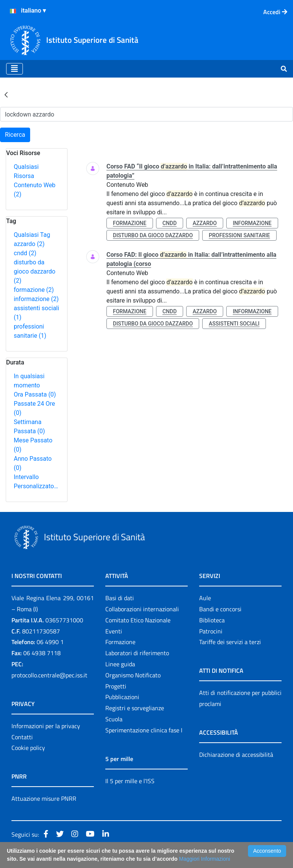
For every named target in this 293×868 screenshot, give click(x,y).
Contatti (22, 737)
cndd (25, 253)
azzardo (29, 244)
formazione (34, 290)
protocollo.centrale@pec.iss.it (49, 675)
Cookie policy (28, 748)
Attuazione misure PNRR (44, 798)
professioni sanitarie (239, 235)
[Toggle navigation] (14, 69)
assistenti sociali (234, 324)
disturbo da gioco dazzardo (35, 271)
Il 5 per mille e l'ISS (130, 781)
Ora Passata (35, 394)
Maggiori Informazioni (204, 859)
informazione (36, 299)
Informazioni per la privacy (46, 726)
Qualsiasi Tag (32, 235)
